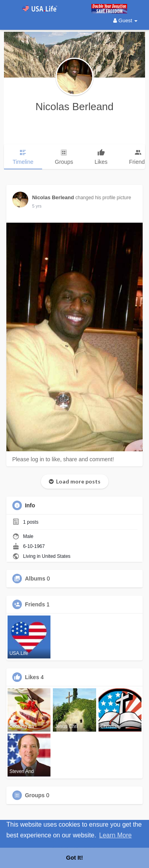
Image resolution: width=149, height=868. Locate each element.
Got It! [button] (74, 858)
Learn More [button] (116, 835)
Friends (35, 604)
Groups (35, 795)
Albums (35, 579)
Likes (32, 677)
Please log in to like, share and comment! (63, 459)
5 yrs (37, 206)
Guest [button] (125, 20)
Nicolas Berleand (74, 107)
